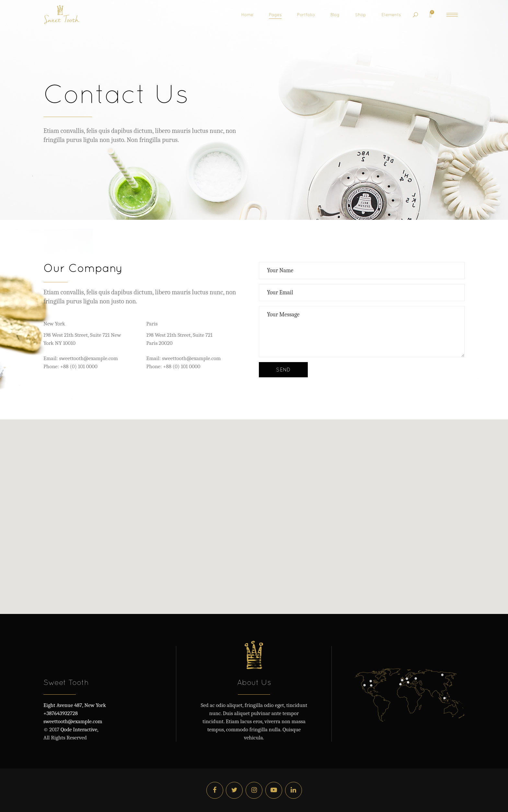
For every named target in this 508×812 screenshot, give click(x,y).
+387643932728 (61, 713)
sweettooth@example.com (73, 721)
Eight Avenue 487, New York (75, 705)
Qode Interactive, (79, 730)
